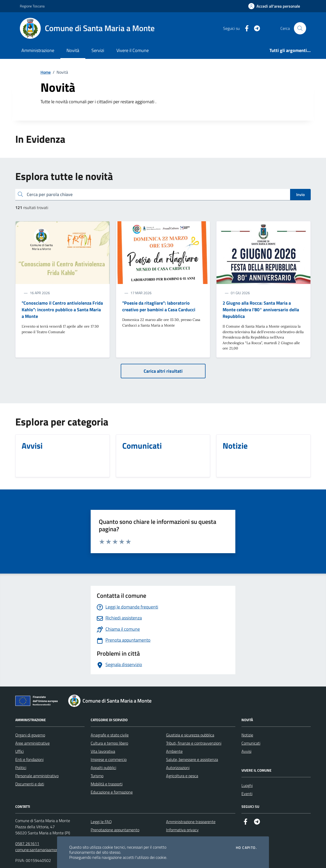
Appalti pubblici (103, 768)
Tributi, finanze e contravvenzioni (194, 743)
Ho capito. (246, 848)
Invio (300, 195)
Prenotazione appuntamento (115, 830)
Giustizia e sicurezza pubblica (190, 735)
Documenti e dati (30, 784)
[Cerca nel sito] (300, 28)
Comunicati (251, 743)
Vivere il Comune (133, 50)
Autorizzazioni (178, 768)
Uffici (19, 751)
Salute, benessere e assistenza (192, 759)
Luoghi (247, 785)
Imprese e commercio (109, 759)
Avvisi (246, 751)
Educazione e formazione (112, 792)
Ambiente (174, 751)
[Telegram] (255, 28)
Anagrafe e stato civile (110, 735)
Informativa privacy (182, 830)
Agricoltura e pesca (182, 776)
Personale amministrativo (37, 776)
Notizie (247, 735)
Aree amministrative (32, 743)
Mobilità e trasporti (107, 784)
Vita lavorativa (103, 751)
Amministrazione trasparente (191, 822)
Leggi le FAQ (101, 822)
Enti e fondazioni (29, 759)
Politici (21, 768)
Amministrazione (38, 50)
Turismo (97, 776)
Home (46, 72)
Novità (73, 50)
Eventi (247, 794)
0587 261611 (27, 844)
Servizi (98, 50)
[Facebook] (245, 28)
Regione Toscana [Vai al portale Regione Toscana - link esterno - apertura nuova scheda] (32, 6)
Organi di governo (30, 735)
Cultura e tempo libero (109, 743)
